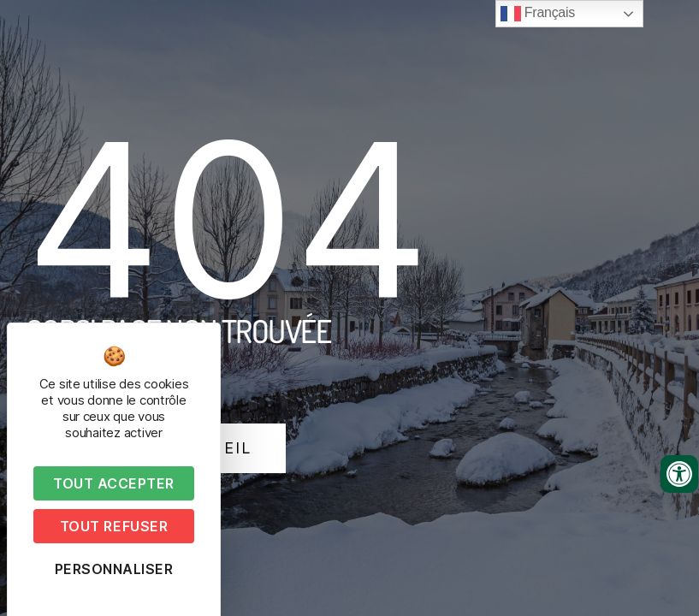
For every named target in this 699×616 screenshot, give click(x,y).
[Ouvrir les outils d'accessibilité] (679, 474)
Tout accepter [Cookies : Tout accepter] (114, 483)
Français (538, 14)
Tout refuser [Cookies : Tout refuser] (114, 526)
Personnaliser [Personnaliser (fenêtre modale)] (114, 569)
